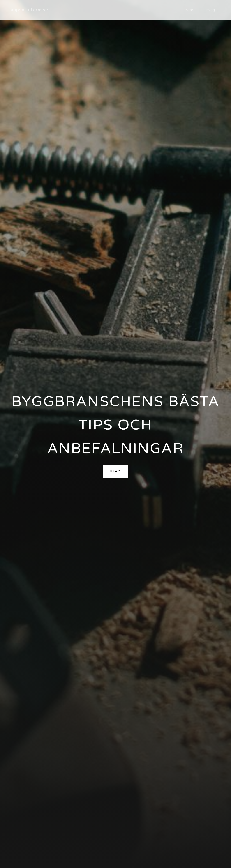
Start (190, 10)
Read (116, 471)
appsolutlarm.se (29, 10)
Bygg (210, 10)
